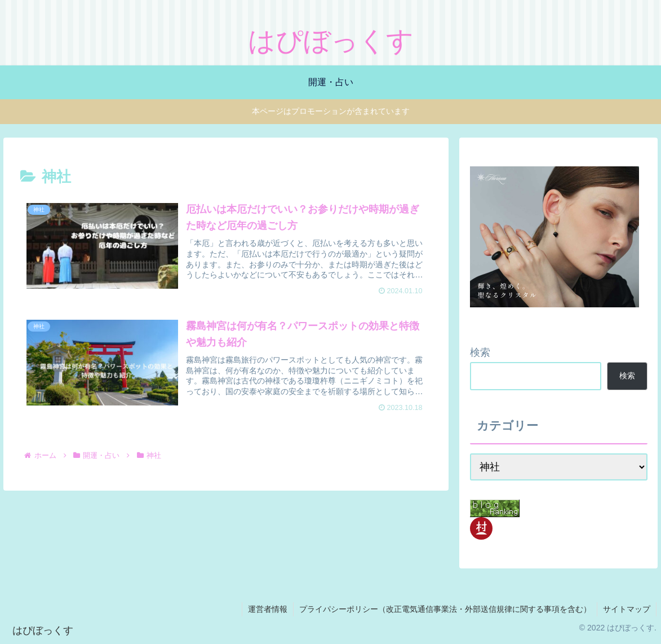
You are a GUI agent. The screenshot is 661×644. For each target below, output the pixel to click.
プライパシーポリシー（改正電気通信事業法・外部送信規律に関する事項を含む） (445, 609)
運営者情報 (268, 609)
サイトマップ (627, 609)
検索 (480, 352)
